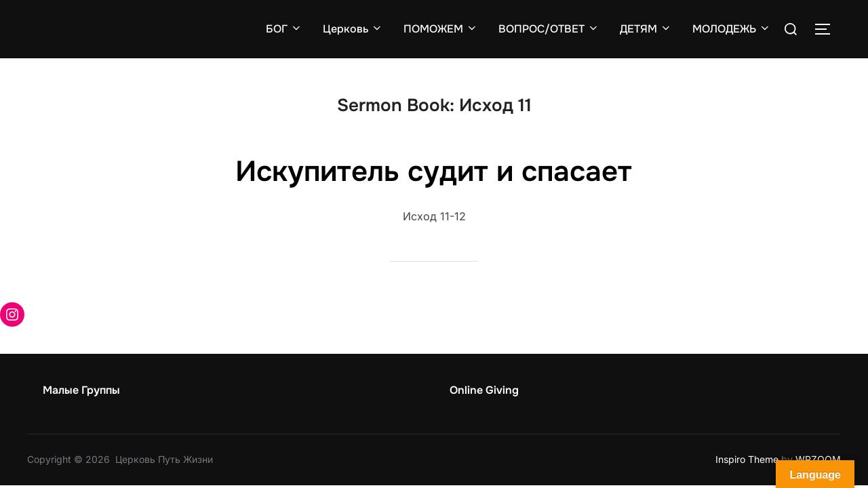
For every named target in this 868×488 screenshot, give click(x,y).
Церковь (353, 29)
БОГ (284, 29)
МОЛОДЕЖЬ (732, 29)
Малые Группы (81, 390)
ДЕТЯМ (646, 29)
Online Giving (484, 390)
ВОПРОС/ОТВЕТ (549, 29)
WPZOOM (818, 459)
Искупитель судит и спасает (434, 171)
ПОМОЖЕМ (441, 29)
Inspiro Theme (747, 459)
